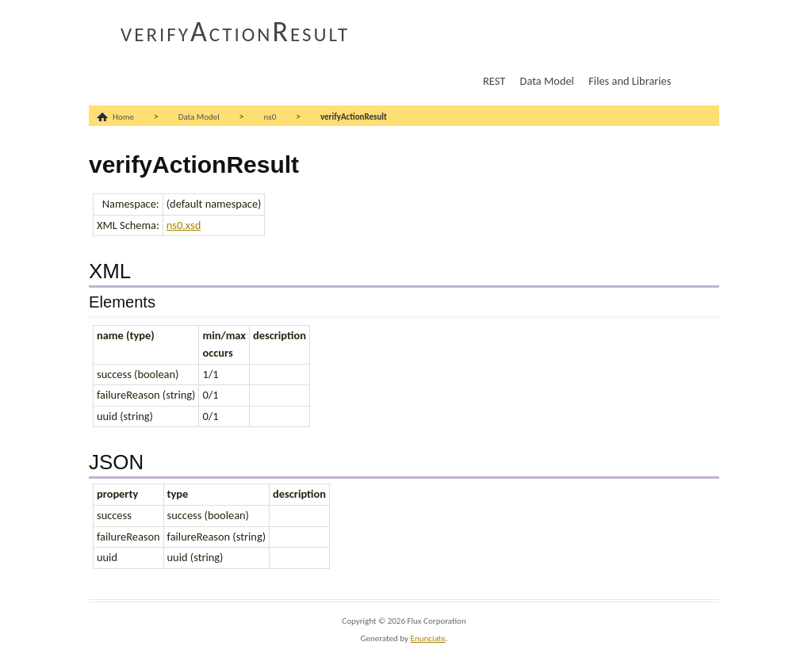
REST (494, 81)
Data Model (547, 81)
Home (123, 117)
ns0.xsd (184, 225)
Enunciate (428, 638)
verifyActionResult (235, 32)
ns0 (270, 117)
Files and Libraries (630, 81)
